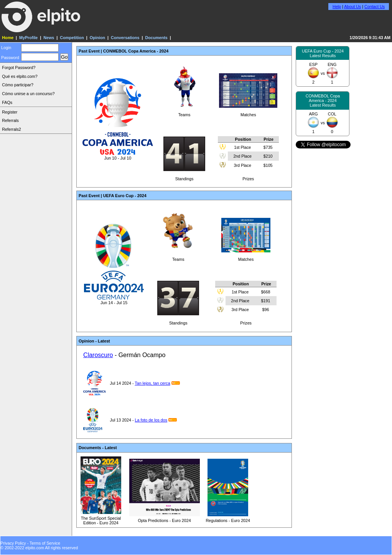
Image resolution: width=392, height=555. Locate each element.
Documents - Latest (98, 448)
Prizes (248, 157)
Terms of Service (45, 543)
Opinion (97, 38)
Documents (156, 38)
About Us (352, 7)
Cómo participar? (18, 85)
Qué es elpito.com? (20, 76)
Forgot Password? (19, 68)
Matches (248, 112)
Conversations (125, 38)
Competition (72, 38)
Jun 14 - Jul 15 (114, 300)
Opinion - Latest (94, 341)
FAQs (7, 102)
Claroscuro (98, 355)
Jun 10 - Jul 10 (118, 156)
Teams (184, 112)
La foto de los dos (151, 420)
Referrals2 (11, 129)
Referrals (10, 120)
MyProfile (28, 38)
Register (10, 112)
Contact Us (375, 7)
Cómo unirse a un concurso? (28, 94)
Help (337, 7)
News (49, 38)
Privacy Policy (13, 543)
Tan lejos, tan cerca (152, 383)
